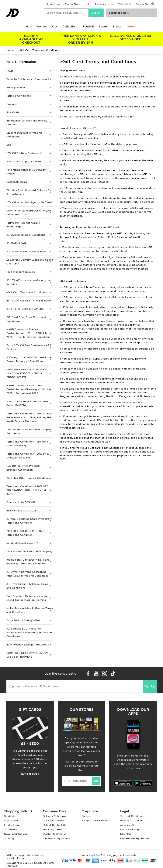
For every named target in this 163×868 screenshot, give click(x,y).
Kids (55, 26)
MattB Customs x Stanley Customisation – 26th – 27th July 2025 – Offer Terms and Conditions (28, 333)
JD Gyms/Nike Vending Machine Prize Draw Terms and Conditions (27, 574)
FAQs (10, 71)
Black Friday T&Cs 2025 (21, 511)
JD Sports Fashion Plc (95, 821)
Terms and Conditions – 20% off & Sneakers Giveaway (28, 456)
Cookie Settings (130, 829)
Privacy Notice (16, 87)
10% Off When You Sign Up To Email (29, 202)
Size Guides (11, 821)
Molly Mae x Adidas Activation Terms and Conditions (30, 610)
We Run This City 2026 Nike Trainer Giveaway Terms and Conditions (28, 562)
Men (28, 26)
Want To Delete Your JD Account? (28, 79)
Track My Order (53, 829)
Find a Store (73, 4)
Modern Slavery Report (135, 838)
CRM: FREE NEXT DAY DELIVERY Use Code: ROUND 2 (27, 655)
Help (88, 4)
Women (41, 26)
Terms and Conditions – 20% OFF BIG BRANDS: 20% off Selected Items (27, 490)
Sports (103, 26)
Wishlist (123, 4)
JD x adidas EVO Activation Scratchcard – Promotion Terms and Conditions (29, 632)
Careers (86, 816)
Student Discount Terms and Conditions (24, 135)
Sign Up (150, 686)
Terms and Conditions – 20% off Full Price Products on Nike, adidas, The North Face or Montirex (29, 417)
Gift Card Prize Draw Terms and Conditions (26, 319)
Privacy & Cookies (132, 821)
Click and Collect (54, 821)
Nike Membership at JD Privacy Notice (26, 172)
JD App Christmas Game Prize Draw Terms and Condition (29, 521)
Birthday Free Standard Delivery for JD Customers (29, 192)
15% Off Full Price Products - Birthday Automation (24, 468)
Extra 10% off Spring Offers (23, 620)
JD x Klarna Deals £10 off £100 (25, 309)
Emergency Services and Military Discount (27, 123)
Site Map (126, 834)
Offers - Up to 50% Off (21, 502)
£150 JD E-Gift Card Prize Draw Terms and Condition (26, 533)
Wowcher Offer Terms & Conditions (29, 478)
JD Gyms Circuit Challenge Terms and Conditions (27, 586)
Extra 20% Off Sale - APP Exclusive (28, 301)
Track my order (104, 4)
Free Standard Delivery (21, 272)
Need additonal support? (22, 543)
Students (10, 816)
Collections (70, 26)
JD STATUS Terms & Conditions (26, 235)
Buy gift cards (30, 774)
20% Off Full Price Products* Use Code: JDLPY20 (27, 403)
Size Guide (13, 112)
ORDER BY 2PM (81, 39)
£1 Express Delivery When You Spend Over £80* (30, 262)
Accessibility (128, 825)
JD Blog (9, 838)
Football (88, 26)
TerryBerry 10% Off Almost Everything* (23, 225)
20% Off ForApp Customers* (24, 161)
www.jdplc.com (16, 858)
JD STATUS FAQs (17, 243)
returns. (64, 241)
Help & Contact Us (55, 825)
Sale (9, 145)
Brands (117, 26)
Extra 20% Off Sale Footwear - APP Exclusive (29, 347)
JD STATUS (11, 829)
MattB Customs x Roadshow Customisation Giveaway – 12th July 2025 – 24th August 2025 (29, 389)
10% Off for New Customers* (24, 153)
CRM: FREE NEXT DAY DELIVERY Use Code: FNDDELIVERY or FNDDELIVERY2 (27, 373)
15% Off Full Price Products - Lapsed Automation (29, 431)
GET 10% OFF (130, 37)
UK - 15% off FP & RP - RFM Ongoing (30, 551)
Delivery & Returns (54, 816)
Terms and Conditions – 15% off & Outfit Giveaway (27, 444)
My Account (53, 4)
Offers (131, 26)
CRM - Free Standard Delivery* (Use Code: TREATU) (29, 213)
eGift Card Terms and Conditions (27, 292)
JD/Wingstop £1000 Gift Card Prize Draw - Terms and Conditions (29, 359)
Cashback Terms (17, 182)
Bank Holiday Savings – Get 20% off (29, 645)
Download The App (16, 834)
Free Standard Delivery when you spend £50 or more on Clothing (27, 598)
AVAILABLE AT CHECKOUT (31, 39)
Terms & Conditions (19, 96)
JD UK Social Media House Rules (27, 251)
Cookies (11, 104)
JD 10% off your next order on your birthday (29, 282)
